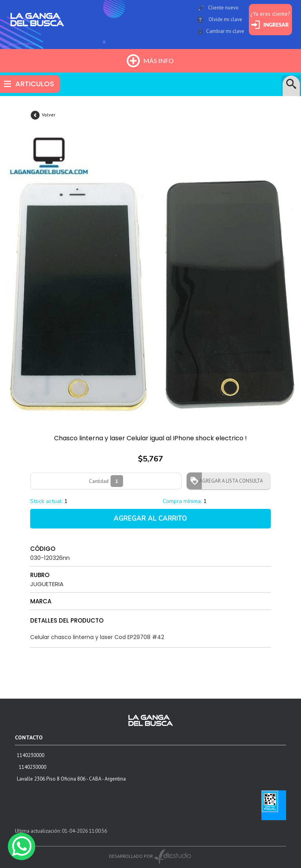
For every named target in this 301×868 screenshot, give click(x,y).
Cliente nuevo (223, 8)
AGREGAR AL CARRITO (150, 518)
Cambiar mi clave (225, 31)
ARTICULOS (35, 84)
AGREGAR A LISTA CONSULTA (229, 481)
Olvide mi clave (225, 19)
